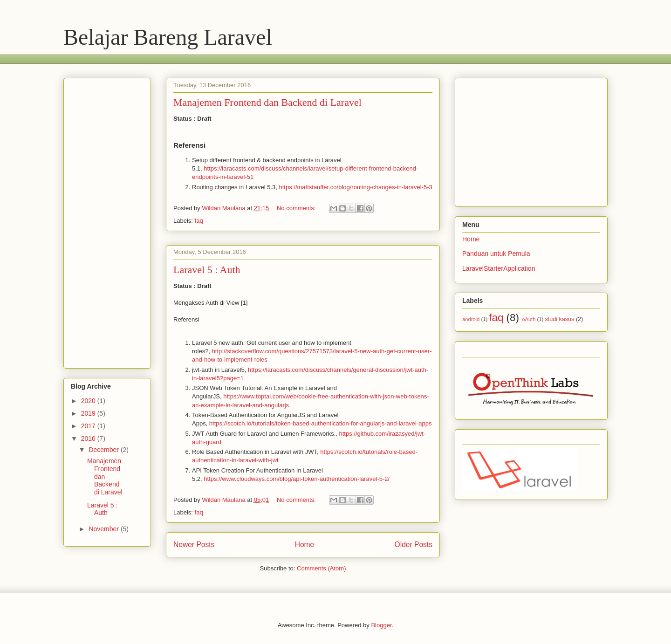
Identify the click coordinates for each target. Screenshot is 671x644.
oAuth (529, 319)
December (104, 450)
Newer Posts (194, 545)
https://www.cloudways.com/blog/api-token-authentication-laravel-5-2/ (297, 479)
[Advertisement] (233, 58)
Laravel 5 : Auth (207, 270)
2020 (89, 401)
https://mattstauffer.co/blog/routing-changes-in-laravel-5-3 (355, 187)
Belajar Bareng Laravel (168, 37)
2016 (89, 438)
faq (199, 221)
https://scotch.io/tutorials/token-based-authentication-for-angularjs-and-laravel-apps (321, 423)
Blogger (381, 625)
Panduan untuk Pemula (496, 253)
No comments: (297, 208)
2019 (89, 413)
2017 (89, 426)
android (471, 319)
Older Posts (414, 545)
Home (305, 545)
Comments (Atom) (321, 568)
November (104, 529)
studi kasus (559, 319)
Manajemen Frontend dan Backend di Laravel (267, 102)
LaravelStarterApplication (499, 268)
